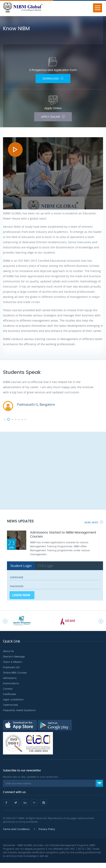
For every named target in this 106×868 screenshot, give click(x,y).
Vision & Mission (13, 662)
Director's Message (14, 657)
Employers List (11, 667)
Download (53, 78)
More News (94, 522)
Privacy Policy (47, 829)
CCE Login (46, 566)
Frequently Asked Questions (19, 710)
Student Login (21, 566)
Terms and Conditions (16, 829)
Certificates (10, 694)
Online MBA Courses (15, 673)
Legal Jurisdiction (13, 700)
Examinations (11, 683)
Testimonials (10, 705)
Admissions (10, 678)
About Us (8, 651)
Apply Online (53, 117)
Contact (8, 689)
